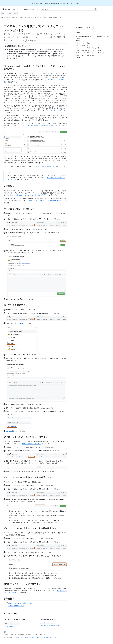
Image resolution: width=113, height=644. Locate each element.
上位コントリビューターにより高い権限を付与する (38, 126)
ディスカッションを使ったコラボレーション (30, 18)
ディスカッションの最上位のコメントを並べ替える (30, 528)
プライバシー (24, 637)
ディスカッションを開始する (19, 209)
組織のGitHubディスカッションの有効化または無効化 (45, 201)
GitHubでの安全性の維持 (16, 606)
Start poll (9, 431)
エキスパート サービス (47, 637)
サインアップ (12, 13)
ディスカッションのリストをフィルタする (26, 437)
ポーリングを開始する (15, 305)
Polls (21, 323)
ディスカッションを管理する (56, 110)
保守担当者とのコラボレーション (53, 18)
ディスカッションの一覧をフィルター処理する (28, 477)
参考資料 (9, 599)
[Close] (108, 3)
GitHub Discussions (10, 18)
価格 (38, 637)
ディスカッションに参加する (44, 166)
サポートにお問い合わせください (49, 626)
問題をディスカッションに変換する (22, 584)
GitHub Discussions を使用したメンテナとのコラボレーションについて (35, 68)
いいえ (16, 623)
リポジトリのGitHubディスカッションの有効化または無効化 (27, 195)
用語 (18, 637)
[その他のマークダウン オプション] (92, 28)
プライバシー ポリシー (9, 627)
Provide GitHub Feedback (47, 623)
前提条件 (9, 186)
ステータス (32, 637)
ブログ (56, 637)
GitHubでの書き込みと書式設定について (21, 603)
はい (7, 623)
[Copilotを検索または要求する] (69, 9)
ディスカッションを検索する (31, 444)
